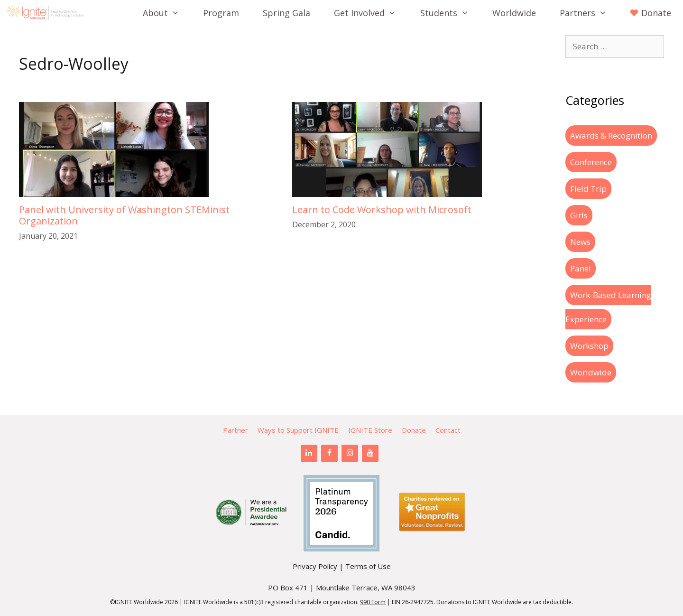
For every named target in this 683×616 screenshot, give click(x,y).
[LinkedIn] (309, 453)
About (167, 13)
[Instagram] (350, 453)
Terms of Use (368, 566)
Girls (579, 215)
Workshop (589, 346)
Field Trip (588, 189)
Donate (414, 430)
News (580, 242)
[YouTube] (370, 453)
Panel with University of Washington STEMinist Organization (124, 215)
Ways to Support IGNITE (298, 430)
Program (221, 13)
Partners (589, 13)
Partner (235, 430)
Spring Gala (286, 13)
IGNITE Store (370, 430)
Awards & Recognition (611, 135)
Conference (591, 162)
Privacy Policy (315, 566)
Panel (581, 268)
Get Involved (371, 13)
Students (450, 13)
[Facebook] (329, 453)
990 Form (373, 602)
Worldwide (514, 13)
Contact (448, 430)
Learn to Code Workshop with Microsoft (382, 210)
